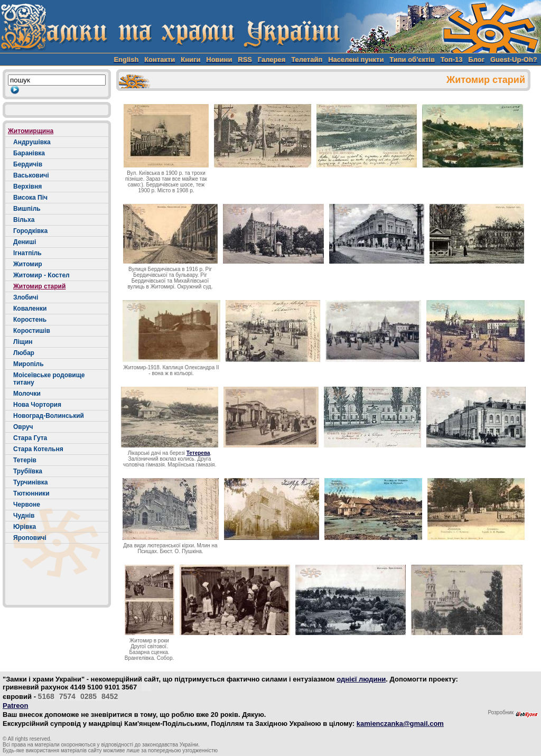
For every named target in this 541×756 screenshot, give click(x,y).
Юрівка (25, 527)
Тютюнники (31, 493)
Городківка (30, 231)
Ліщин (23, 342)
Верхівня (27, 186)
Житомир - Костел (41, 275)
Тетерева (198, 453)
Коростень (30, 320)
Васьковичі (31, 175)
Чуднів (24, 516)
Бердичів (28, 164)
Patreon (15, 706)
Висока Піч (30, 198)
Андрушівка (32, 142)
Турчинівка (30, 482)
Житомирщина (31, 131)
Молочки (27, 394)
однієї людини (361, 679)
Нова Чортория (37, 405)
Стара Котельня (38, 449)
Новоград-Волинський (49, 416)
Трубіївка (28, 471)
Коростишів (32, 331)
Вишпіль (27, 209)
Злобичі (26, 297)
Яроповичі (30, 538)
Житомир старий (39, 286)
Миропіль (29, 364)
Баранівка (29, 153)
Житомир (28, 264)
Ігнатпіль (27, 253)
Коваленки (30, 309)
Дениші (25, 242)
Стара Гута (30, 438)
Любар (24, 353)
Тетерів (25, 460)
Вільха (24, 220)
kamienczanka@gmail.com (400, 724)
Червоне (27, 505)
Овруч (23, 427)
